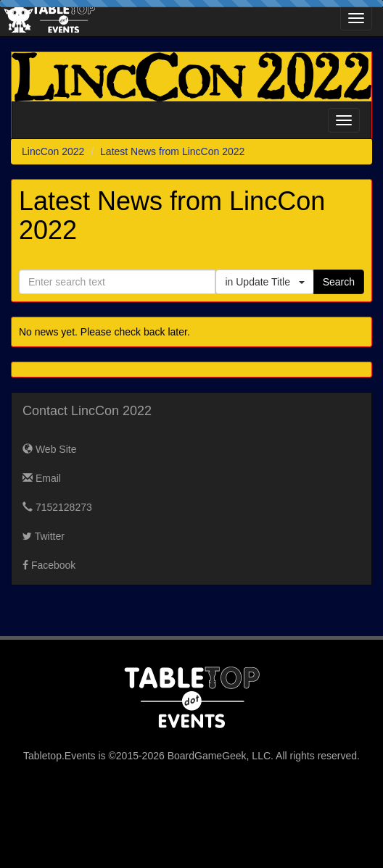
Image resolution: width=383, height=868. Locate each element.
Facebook (49, 565)
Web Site (49, 449)
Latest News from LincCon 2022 (172, 151)
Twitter (44, 536)
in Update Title (264, 282)
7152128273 (57, 507)
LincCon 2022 (53, 151)
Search (339, 282)
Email (42, 478)
